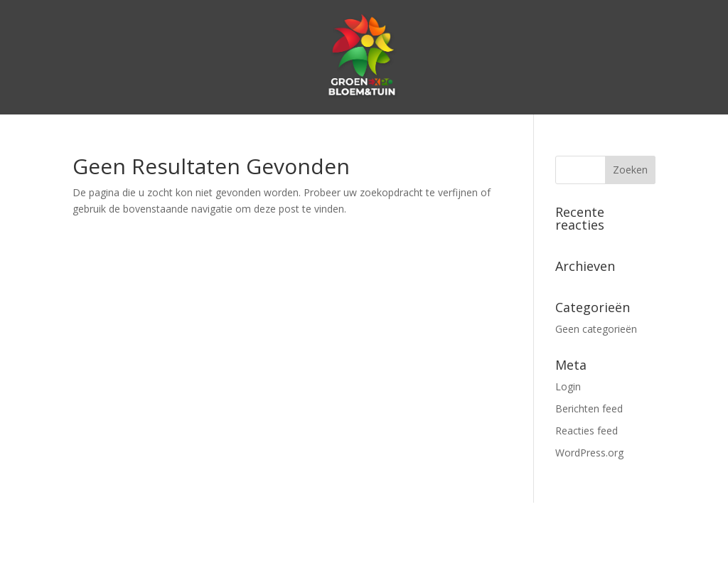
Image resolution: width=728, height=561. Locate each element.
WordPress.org (589, 453)
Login (568, 386)
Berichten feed (589, 408)
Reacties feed (587, 431)
